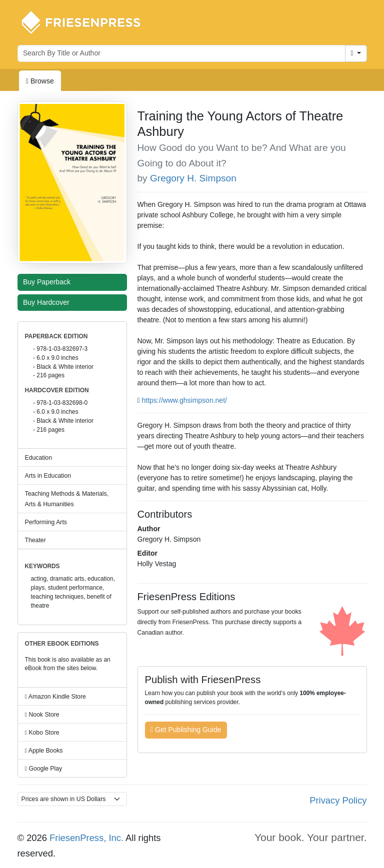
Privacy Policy (338, 800)
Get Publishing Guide (186, 730)
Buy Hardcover (48, 302)
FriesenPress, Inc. (86, 838)
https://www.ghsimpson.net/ (184, 400)
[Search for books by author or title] (181, 53)
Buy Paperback (49, 282)
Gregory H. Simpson (193, 178)
